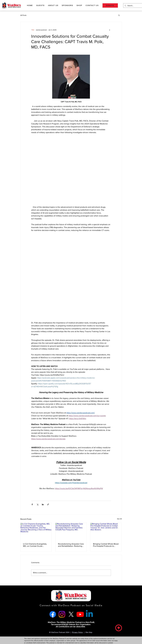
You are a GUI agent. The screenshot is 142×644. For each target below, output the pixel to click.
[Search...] (133, 6)
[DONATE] (110, 5)
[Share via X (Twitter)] (37, 504)
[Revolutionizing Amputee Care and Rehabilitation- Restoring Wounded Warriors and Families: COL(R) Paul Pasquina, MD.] (71, 532)
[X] (71, 614)
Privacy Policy (77, 632)
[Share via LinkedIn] (43, 504)
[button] (40, 6)
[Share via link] (48, 504)
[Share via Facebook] (32, 504)
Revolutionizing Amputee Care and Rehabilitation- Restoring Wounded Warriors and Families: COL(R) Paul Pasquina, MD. (71, 545)
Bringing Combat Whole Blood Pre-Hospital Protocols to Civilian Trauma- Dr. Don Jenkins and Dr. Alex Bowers (106, 545)
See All (119, 519)
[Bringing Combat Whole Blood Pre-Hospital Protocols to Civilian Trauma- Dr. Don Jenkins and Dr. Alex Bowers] (106, 532)
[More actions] (110, 30)
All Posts (23, 15)
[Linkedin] (89, 614)
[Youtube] (80, 614)
